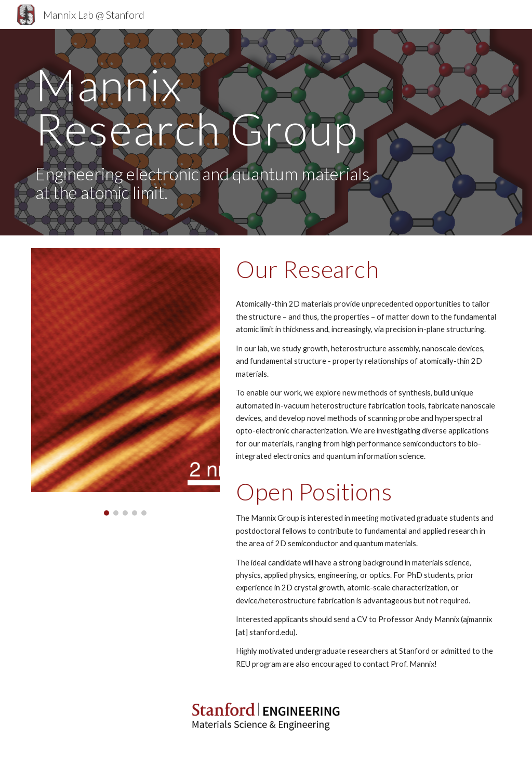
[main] (206, 132)
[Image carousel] (125, 382)
